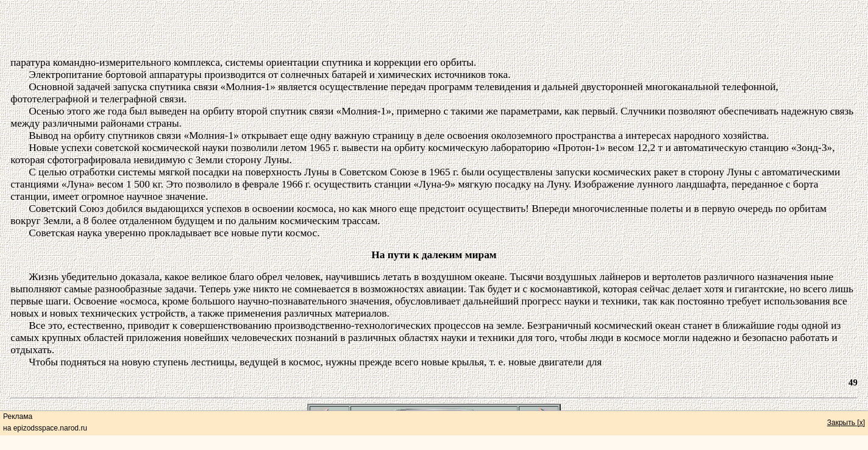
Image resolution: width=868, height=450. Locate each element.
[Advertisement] (434, 29)
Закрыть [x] (846, 423)
